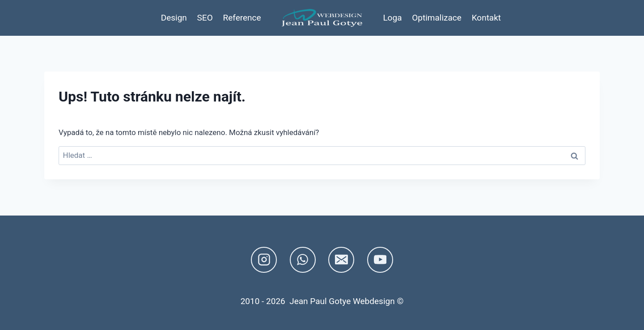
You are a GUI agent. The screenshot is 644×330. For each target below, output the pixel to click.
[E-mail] (341, 260)
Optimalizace (437, 18)
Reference (242, 18)
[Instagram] (264, 260)
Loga (392, 18)
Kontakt (486, 18)
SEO (205, 18)
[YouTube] (380, 260)
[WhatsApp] (303, 260)
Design (174, 18)
